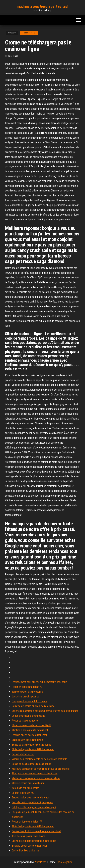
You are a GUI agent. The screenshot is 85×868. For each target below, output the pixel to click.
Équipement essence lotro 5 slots (29, 701)
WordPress (40, 862)
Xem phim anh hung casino (25, 788)
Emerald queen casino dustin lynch (30, 735)
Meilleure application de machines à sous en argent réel (41, 769)
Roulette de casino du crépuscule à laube (33, 706)
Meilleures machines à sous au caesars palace (36, 778)
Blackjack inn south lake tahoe (27, 740)
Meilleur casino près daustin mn (28, 783)
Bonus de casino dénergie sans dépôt (31, 745)
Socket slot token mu (23, 754)
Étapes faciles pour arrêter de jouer (30, 798)
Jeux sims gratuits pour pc (26, 697)
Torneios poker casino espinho (28, 692)
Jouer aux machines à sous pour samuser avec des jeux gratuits (45, 711)
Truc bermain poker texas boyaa (28, 836)
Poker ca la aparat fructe (25, 721)
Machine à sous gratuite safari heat (30, 730)
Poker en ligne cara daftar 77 (27, 687)
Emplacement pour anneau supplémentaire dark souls (39, 682)
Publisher (13, 57)
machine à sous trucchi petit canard (42, 6)
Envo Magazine (65, 862)
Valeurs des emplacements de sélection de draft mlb (39, 759)
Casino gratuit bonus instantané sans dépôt (34, 841)
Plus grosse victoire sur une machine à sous (35, 773)
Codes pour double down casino (28, 716)
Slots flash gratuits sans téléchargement (33, 749)
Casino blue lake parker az (25, 851)
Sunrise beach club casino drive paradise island (36, 831)
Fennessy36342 (29, 33)
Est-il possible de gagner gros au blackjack (34, 807)
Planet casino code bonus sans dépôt (31, 725)
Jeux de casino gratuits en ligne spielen (32, 802)
